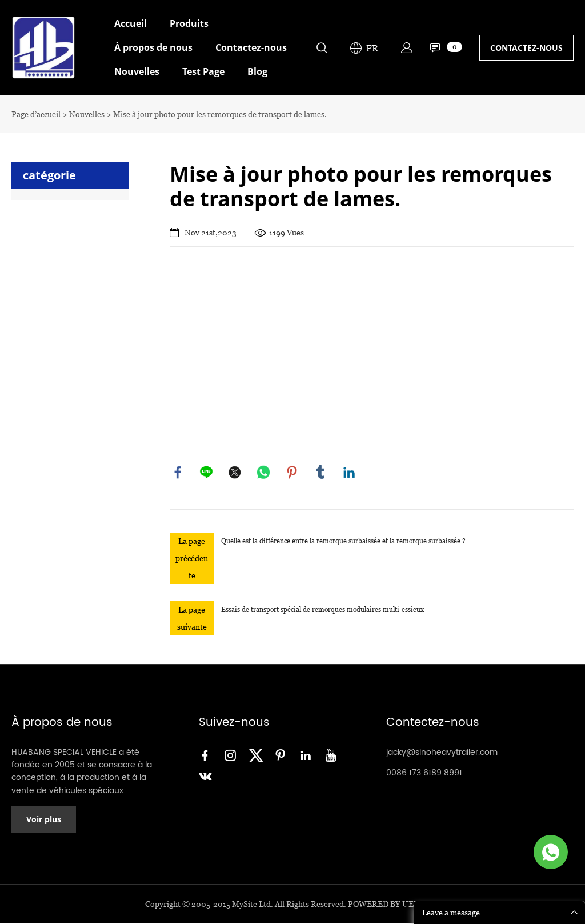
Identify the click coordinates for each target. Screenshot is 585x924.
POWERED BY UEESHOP (394, 905)
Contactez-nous (251, 47)
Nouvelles (137, 71)
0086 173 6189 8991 (424, 773)
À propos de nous (153, 47)
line (207, 473)
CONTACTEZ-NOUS (526, 48)
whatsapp (264, 473)
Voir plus (44, 820)
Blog (257, 71)
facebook (178, 473)
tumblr (321, 473)
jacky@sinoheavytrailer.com (442, 753)
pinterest (292, 473)
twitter (235, 473)
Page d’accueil (36, 114)
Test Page (203, 71)
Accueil (131, 23)
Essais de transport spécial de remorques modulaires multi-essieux (322, 610)
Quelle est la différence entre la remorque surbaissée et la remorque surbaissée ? (343, 541)
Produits (189, 23)
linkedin (350, 473)
